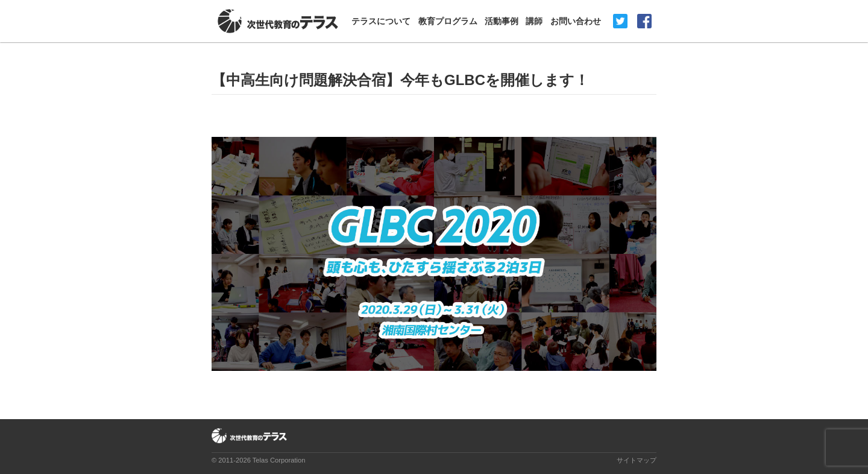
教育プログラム (448, 21)
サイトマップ (637, 460)
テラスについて (381, 21)
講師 (534, 21)
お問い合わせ (576, 21)
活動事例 (502, 21)
